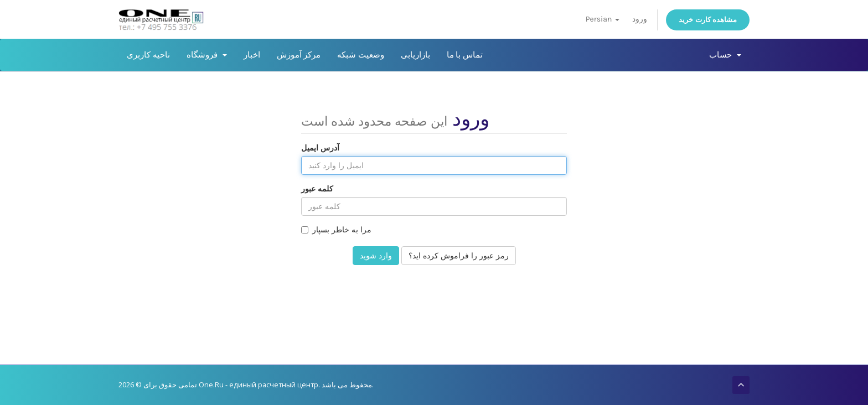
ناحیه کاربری (148, 55)
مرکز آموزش (299, 55)
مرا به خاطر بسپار (336, 229)
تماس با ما (465, 55)
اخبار (252, 55)
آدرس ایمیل (320, 147)
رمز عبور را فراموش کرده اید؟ (459, 255)
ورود (640, 19)
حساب (725, 55)
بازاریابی (415, 55)
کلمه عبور (317, 188)
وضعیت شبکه (361, 55)
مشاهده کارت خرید (708, 20)
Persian (603, 19)
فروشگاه (207, 55)
